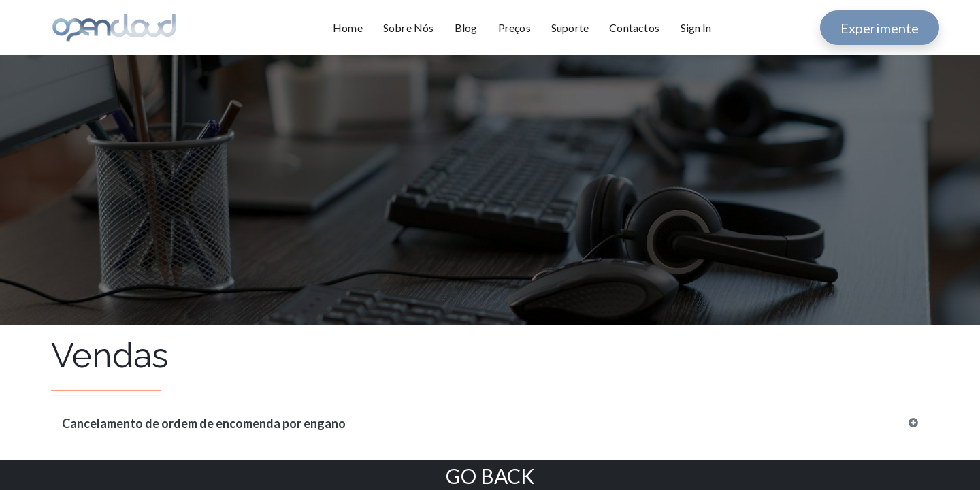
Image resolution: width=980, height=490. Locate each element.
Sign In (696, 28)
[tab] (490, 424)
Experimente (880, 28)
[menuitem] (353, 28)
